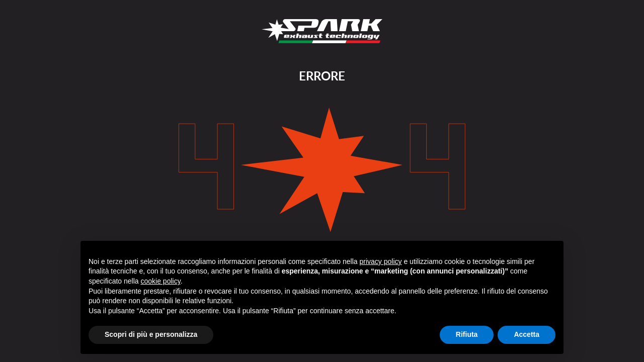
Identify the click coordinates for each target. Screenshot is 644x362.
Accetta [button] (527, 334)
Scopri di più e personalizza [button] (151, 334)
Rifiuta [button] (467, 334)
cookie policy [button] (161, 281)
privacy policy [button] (381, 261)
